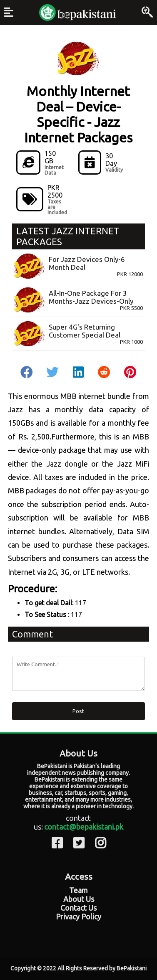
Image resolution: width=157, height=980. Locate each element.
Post (78, 711)
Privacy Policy (78, 917)
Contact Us (78, 908)
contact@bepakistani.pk (84, 827)
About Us (79, 899)
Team (78, 890)
